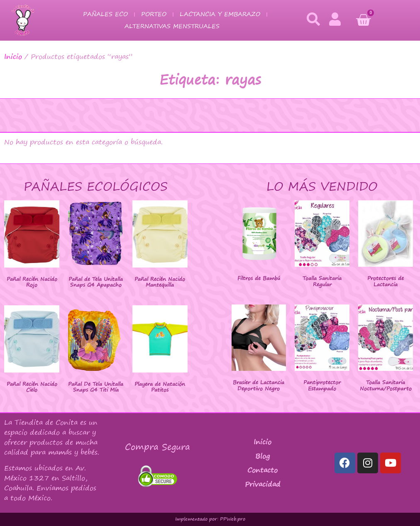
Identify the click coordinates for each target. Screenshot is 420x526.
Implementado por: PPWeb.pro (210, 519)
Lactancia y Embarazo (220, 14)
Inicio (13, 56)
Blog (262, 456)
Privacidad (263, 484)
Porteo (154, 14)
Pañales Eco (105, 14)
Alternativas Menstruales (172, 26)
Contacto (262, 470)
